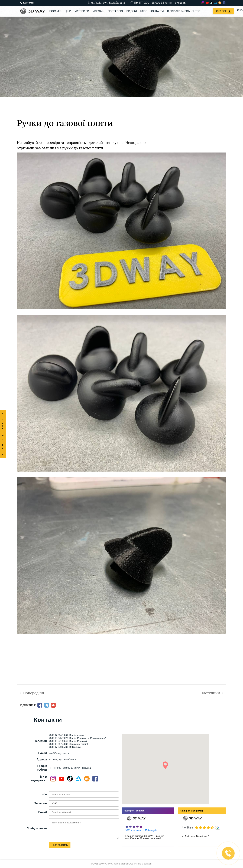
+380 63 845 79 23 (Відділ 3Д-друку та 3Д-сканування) (77, 738)
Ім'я (44, 794)
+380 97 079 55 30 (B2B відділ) (65, 747)
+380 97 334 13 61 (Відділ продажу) (68, 735)
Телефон (41, 803)
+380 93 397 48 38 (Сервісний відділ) (68, 744)
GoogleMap (197, 811)
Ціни (68, 11)
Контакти (157, 11)
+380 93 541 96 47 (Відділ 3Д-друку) (68, 741)
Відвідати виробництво (184, 11)
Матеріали (82, 11)
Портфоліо (115, 11)
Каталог (223, 11)
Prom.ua (139, 811)
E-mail (43, 812)
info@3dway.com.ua (59, 753)
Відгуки (132, 11)
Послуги (55, 11)
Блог (144, 11)
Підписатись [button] (60, 845)
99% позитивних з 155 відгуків (141, 830)
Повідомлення (37, 828)
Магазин (98, 11)
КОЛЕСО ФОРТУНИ (3, 434)
